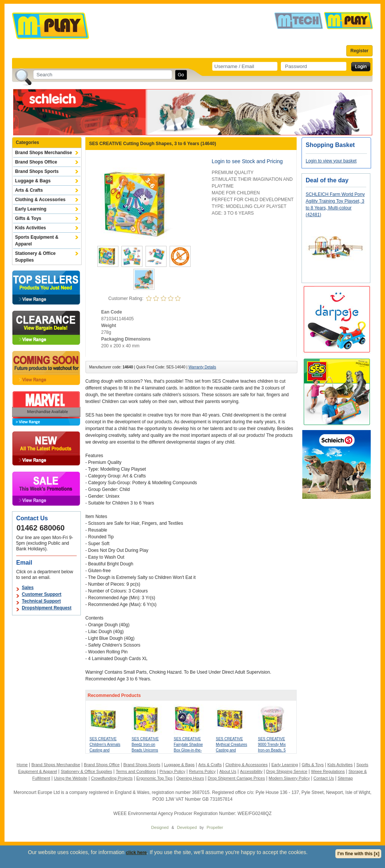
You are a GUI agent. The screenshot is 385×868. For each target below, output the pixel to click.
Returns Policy (202, 771)
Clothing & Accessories (40, 200)
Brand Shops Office (36, 162)
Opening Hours (190, 778)
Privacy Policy (172, 771)
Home (22, 765)
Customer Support (42, 594)
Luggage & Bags (33, 181)
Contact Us (324, 778)
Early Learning (31, 209)
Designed (160, 827)
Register (359, 51)
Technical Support (41, 601)
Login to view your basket (331, 161)
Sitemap (345, 778)
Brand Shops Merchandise (43, 153)
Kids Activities (30, 228)
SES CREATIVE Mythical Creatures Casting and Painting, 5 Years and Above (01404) (232, 750)
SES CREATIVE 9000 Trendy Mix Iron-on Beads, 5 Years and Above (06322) (272, 750)
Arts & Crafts (29, 190)
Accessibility (251, 771)
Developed (187, 827)
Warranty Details (202, 367)
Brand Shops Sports (37, 171)
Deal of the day (327, 180)
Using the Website (70, 778)
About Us (228, 771)
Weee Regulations (328, 771)
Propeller (215, 827)
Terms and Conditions (136, 771)
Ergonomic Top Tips (154, 778)
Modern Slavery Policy (289, 778)
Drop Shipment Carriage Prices (236, 778)
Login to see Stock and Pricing (247, 161)
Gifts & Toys (28, 218)
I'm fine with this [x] (358, 854)
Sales (28, 588)
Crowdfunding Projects (112, 778)
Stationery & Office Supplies (35, 257)
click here (136, 853)
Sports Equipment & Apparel (37, 241)
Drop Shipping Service (287, 771)
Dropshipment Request (47, 608)
